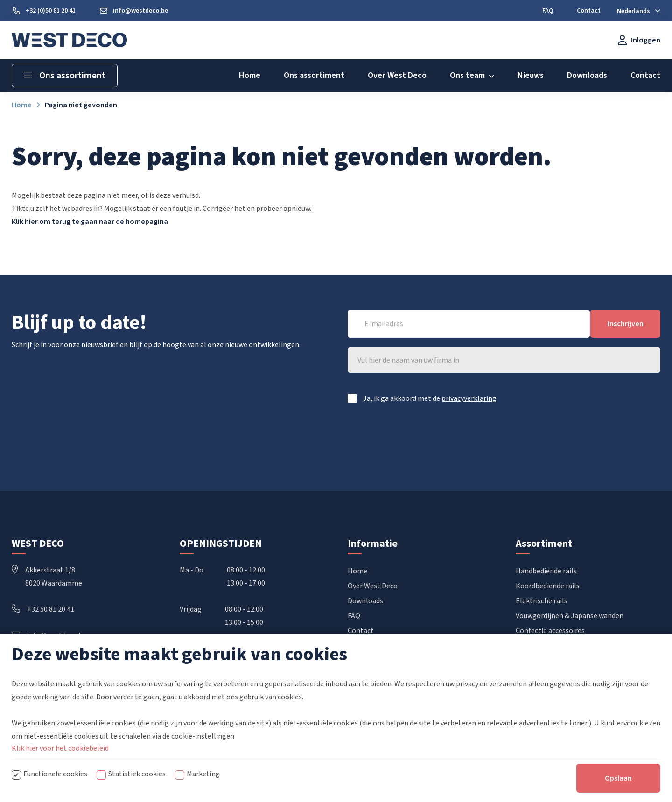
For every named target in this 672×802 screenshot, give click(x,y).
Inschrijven (626, 324)
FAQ (354, 616)
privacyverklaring (469, 398)
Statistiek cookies (137, 774)
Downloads (365, 601)
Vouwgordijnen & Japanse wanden (570, 616)
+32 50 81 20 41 (43, 610)
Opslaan (618, 778)
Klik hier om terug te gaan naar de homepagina (90, 222)
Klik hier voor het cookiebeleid (60, 748)
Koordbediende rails (548, 586)
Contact (361, 631)
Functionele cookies (55, 774)
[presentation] (589, 438)
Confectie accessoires (550, 631)
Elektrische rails (542, 601)
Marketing (203, 774)
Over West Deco (373, 586)
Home (357, 572)
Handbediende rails (546, 572)
